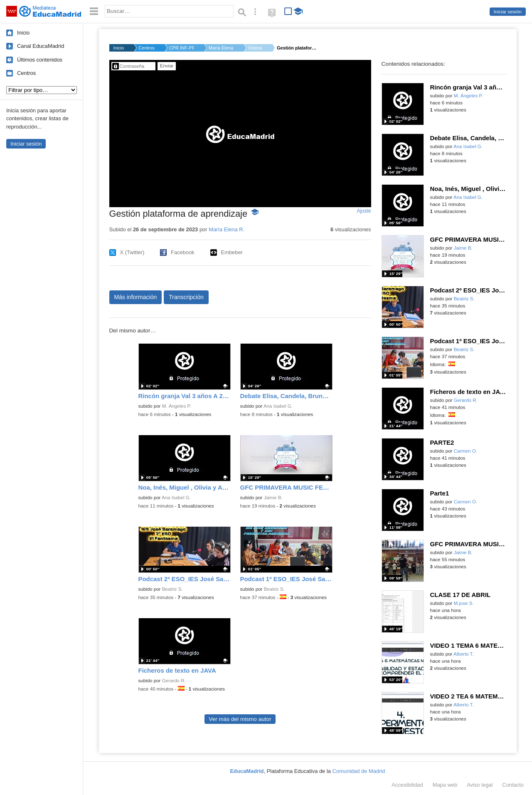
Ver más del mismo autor (240, 719)
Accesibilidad (407, 785)
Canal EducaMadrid (41, 46)
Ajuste (364, 211)
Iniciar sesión (508, 12)
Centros (26, 73)
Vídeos (255, 48)
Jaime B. (273, 498)
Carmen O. (465, 451)
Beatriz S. (172, 589)
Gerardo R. (174, 681)
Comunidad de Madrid (359, 771)
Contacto (513, 785)
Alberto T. (464, 654)
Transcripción (186, 297)
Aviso (480, 785)
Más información (136, 297)
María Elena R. (221, 48)
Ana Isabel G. (278, 406)
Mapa (445, 785)
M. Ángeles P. (177, 406)
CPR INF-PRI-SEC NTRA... (182, 48)
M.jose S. (464, 603)
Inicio (23, 33)
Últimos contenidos (40, 60)
